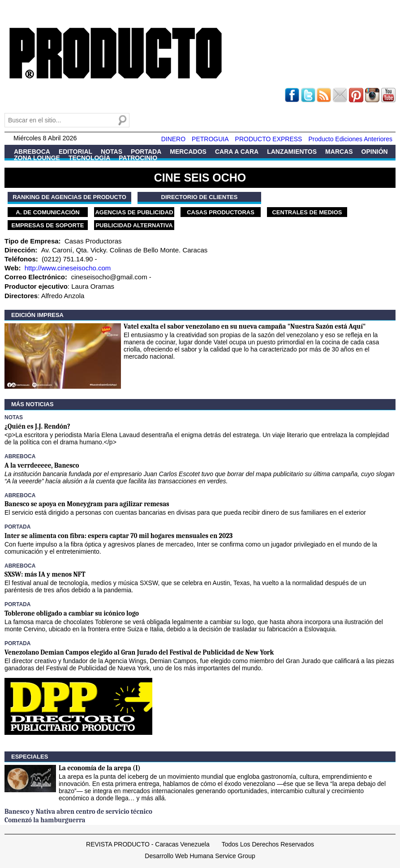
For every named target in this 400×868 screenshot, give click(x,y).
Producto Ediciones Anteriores (350, 139)
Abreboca (32, 152)
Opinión (375, 152)
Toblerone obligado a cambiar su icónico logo (72, 613)
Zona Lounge (37, 158)
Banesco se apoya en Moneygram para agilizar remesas (87, 504)
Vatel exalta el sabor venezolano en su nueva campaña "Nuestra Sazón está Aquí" (245, 326)
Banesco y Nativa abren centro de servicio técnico (78, 812)
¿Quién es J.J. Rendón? (37, 426)
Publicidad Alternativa (134, 225)
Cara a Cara (237, 152)
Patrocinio (138, 158)
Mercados (188, 152)
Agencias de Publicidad (134, 212)
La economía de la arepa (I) (100, 768)
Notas (112, 152)
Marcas (339, 152)
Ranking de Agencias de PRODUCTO (69, 197)
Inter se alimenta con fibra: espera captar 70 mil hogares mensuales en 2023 (118, 536)
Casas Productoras (221, 212)
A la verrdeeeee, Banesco (42, 465)
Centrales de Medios (307, 212)
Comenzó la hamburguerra (45, 820)
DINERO (173, 139)
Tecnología (89, 158)
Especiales (30, 757)
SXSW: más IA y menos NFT (45, 574)
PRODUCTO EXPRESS (269, 139)
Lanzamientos (292, 152)
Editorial (75, 152)
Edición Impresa (37, 315)
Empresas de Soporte (48, 225)
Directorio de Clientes (200, 197)
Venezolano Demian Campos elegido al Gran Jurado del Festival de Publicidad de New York (139, 652)
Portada (146, 152)
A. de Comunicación (47, 212)
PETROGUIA (210, 139)
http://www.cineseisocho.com (68, 268)
